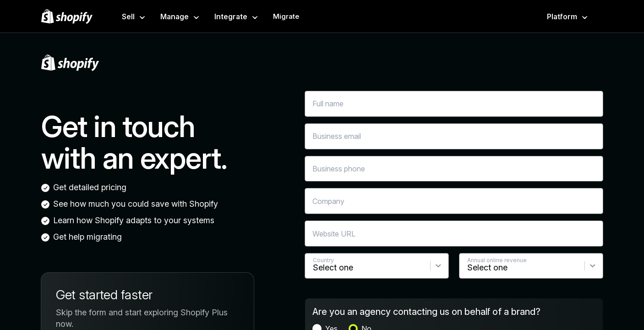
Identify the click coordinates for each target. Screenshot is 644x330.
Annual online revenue (497, 260)
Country (323, 260)
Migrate (286, 16)
